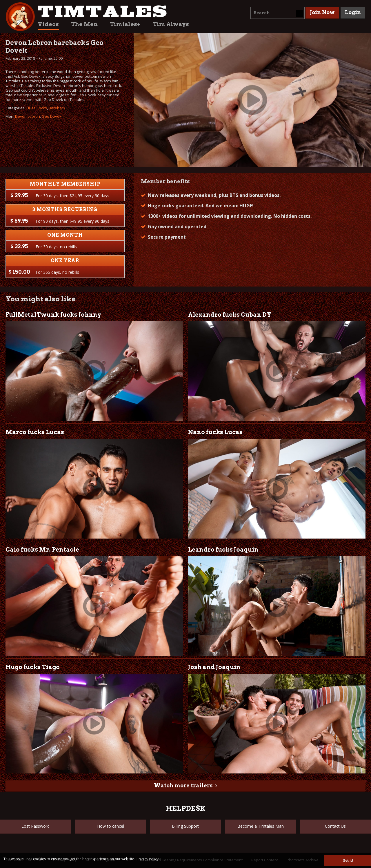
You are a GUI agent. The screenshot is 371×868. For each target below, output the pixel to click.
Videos (48, 24)
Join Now (322, 12)
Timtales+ (125, 24)
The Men (84, 24)
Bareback (57, 108)
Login (353, 12)
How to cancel (111, 826)
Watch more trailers (183, 785)
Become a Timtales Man (261, 826)
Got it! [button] (348, 860)
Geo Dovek (52, 116)
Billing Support (185, 826)
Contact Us (335, 826)
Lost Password (36, 826)
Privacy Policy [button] (148, 859)
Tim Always (171, 24)
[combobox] (278, 13)
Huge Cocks (37, 108)
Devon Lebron (28, 116)
